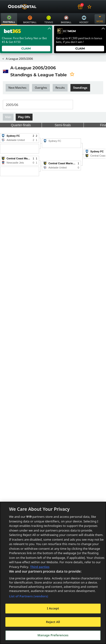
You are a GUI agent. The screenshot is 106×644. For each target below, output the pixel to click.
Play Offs (24, 117)
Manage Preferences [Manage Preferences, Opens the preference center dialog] (53, 635)
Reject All (53, 622)
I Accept (53, 608)
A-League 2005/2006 (19, 59)
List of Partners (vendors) (29, 596)
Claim (26, 48)
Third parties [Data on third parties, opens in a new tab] (40, 567)
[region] (53, 573)
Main (8, 117)
